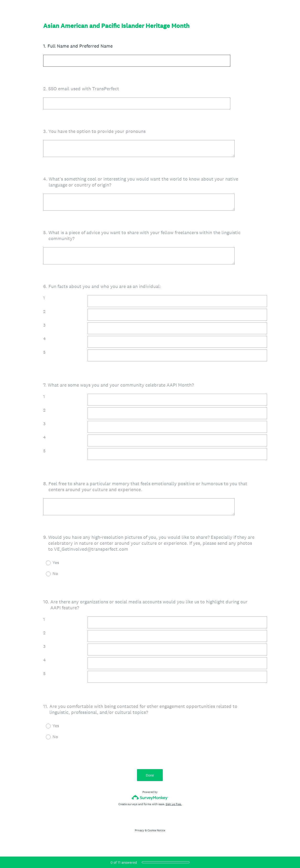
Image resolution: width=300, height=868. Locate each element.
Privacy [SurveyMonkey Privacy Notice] (139, 835)
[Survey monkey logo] (150, 802)
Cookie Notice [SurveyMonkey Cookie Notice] (156, 835)
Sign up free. (174, 809)
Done (150, 780)
